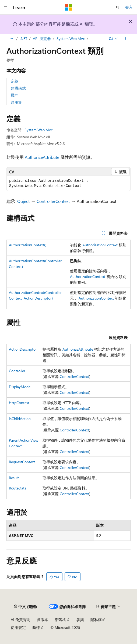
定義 (15, 81)
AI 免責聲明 (21, 620)
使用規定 (18, 627)
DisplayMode (20, 387)
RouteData (18, 488)
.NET (24, 38)
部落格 (60, 620)
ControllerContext (53, 201)
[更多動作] (126, 39)
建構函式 (18, 88)
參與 (80, 620)
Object (23, 201)
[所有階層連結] (11, 39)
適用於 (16, 102)
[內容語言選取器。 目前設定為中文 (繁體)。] (26, 606)
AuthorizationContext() (28, 245)
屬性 (15, 95)
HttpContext (19, 403)
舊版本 (43, 620)
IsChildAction (20, 419)
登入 (129, 7)
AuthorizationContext (100, 245)
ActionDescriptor (23, 349)
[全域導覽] (5, 7)
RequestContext (22, 462)
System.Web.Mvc (71, 38)
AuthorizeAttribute (42, 157)
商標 (36, 627)
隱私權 (96, 620)
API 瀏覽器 (42, 38)
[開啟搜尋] (118, 7)
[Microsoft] (69, 7)
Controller (17, 371)
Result (14, 478)
